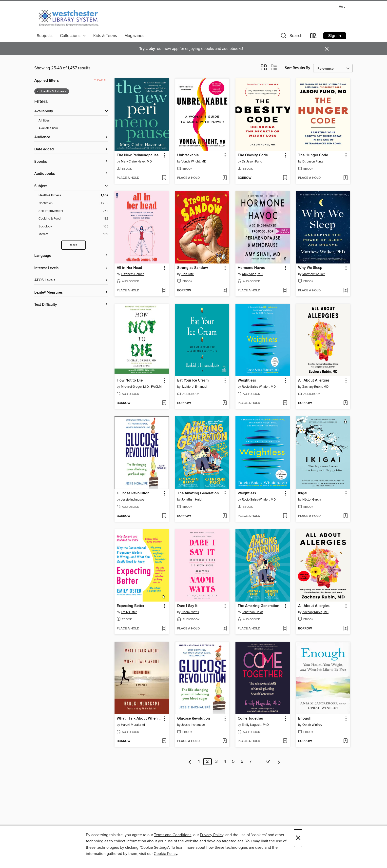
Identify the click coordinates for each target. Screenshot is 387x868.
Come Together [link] (250, 719)
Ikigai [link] (303, 493)
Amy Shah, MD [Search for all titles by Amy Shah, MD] (252, 274)
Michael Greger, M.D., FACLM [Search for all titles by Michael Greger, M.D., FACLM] (141, 387)
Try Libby (147, 49)
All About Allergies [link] (314, 381)
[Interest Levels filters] (71, 268)
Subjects (45, 36)
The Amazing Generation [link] (198, 493)
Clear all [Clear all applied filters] (101, 80)
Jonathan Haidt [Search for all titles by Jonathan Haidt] (192, 500)
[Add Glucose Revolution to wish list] (164, 516)
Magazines (134, 36)
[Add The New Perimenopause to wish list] (164, 178)
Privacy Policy (212, 835)
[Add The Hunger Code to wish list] (345, 178)
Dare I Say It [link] (187, 606)
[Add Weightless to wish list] (285, 403)
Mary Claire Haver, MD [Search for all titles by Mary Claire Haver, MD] (136, 161)
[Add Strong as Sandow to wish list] (224, 291)
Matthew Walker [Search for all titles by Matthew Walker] (314, 274)
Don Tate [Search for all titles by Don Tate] (188, 274)
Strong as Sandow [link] (193, 268)
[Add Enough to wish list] (345, 741)
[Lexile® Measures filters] (71, 293)
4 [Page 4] (225, 762)
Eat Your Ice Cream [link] (193, 381)
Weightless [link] (247, 381)
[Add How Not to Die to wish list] (164, 403)
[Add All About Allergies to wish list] (345, 403)
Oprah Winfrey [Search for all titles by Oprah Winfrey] (312, 725)
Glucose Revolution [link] (133, 493)
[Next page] (279, 762)
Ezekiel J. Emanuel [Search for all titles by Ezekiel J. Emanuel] (194, 387)
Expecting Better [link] (131, 606)
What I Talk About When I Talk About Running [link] (139, 719)
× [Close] (298, 838)
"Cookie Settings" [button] (154, 848)
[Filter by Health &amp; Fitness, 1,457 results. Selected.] (73, 195)
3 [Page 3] (216, 762)
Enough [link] (305, 719)
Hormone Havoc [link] (251, 268)
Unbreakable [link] (188, 155)
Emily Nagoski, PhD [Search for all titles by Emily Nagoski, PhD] (255, 725)
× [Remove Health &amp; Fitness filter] (38, 91)
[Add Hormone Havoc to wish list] (285, 291)
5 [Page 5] (233, 762)
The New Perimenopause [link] (138, 155)
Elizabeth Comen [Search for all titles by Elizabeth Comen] (133, 274)
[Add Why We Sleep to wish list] (345, 291)
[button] (291, 37)
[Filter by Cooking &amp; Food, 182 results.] (73, 219)
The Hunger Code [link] (313, 155)
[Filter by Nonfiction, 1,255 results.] (73, 203)
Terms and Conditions (173, 835)
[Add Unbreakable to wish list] (224, 178)
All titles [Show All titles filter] (44, 121)
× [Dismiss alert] (327, 49)
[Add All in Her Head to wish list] (164, 291)
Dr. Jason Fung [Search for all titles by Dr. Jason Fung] (252, 161)
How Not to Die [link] (130, 381)
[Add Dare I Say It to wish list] (224, 629)
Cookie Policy (165, 854)
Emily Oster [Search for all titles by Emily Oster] (129, 612)
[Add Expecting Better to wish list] (164, 629)
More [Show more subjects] (74, 245)
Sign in (335, 36)
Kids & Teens (105, 36)
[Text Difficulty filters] (71, 305)
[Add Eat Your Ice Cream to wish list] (224, 403)
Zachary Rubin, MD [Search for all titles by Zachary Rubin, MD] (315, 387)
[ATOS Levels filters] (71, 280)
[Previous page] (190, 762)
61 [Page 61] (268, 762)
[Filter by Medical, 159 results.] (73, 234)
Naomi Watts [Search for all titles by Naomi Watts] (190, 612)
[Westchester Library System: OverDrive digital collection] (71, 17)
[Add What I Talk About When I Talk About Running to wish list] (164, 741)
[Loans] (313, 37)
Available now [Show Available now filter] (48, 128)
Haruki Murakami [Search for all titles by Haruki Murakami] (133, 725)
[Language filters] (71, 256)
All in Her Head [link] (129, 268)
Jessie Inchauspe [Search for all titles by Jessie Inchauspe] (133, 500)
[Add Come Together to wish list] (285, 741)
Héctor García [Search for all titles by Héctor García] (312, 500)
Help (342, 7)
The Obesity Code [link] (253, 155)
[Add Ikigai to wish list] (345, 516)
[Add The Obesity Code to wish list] (285, 178)
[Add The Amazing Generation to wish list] (224, 516)
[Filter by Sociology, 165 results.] (73, 227)
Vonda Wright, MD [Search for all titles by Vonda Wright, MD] (194, 161)
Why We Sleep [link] (310, 268)
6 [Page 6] (242, 762)
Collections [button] (73, 36)
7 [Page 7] (250, 762)
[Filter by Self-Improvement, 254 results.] (73, 211)
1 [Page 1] (199, 762)
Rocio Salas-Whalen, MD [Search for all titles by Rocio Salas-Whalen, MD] (259, 387)
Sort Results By (298, 68)
